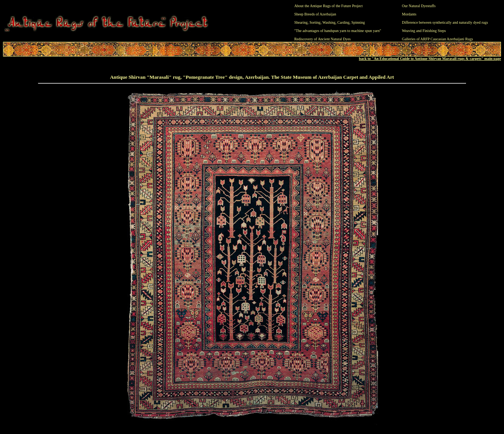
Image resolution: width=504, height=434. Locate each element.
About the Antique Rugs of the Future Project (329, 6)
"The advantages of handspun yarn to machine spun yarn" (338, 31)
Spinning (358, 22)
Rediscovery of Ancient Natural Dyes (323, 39)
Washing (329, 22)
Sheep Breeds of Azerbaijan (315, 14)
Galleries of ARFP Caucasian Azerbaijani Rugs (438, 39)
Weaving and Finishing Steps (424, 31)
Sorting (315, 22)
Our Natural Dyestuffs (419, 6)
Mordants (409, 14)
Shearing (301, 22)
